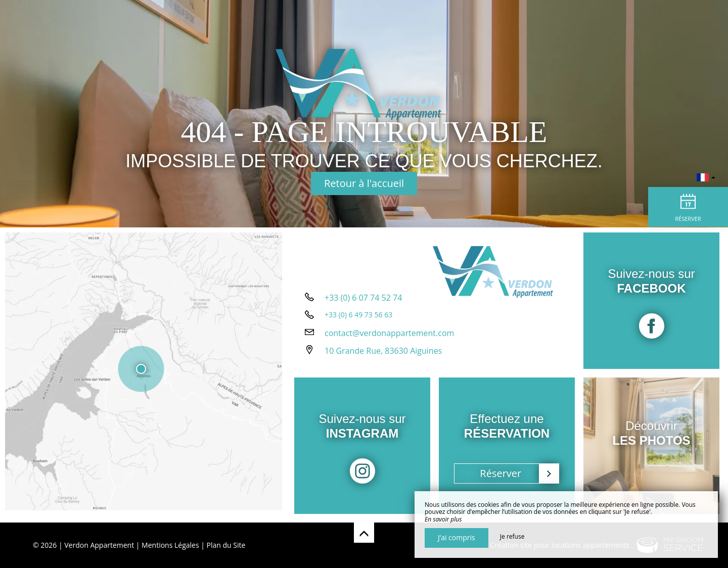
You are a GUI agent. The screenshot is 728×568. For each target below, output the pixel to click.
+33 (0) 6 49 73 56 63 (358, 318)
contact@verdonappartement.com (389, 337)
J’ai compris (457, 537)
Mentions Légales (170, 545)
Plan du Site (226, 545)
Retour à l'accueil (364, 183)
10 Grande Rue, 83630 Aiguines (383, 354)
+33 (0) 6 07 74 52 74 (363, 301)
